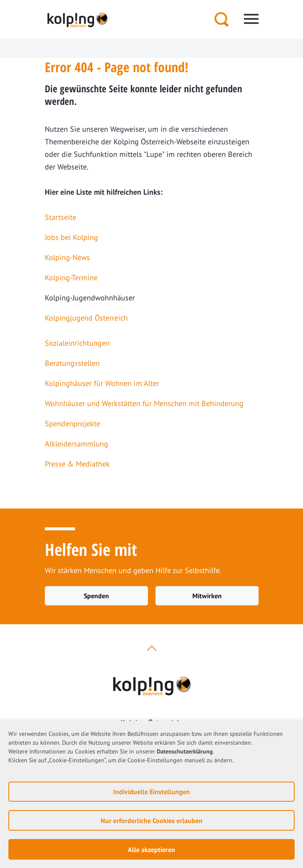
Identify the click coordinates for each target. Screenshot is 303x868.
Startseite (61, 217)
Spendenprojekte (73, 424)
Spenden (96, 596)
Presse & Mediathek (77, 464)
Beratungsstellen (72, 363)
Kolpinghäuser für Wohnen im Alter (102, 383)
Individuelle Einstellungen (151, 792)
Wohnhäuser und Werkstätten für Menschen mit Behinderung (144, 403)
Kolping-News (67, 257)
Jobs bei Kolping (71, 237)
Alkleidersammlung (76, 444)
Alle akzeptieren (151, 850)
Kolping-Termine (71, 278)
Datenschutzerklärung (185, 751)
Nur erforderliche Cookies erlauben (151, 821)
